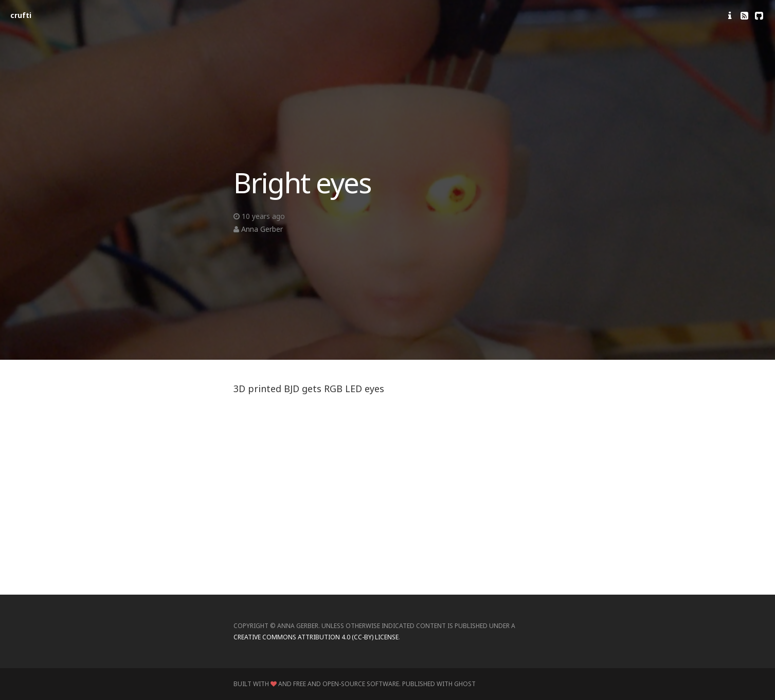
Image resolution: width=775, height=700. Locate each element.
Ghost (465, 684)
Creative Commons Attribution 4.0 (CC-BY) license (316, 637)
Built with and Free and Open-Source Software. (317, 684)
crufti (21, 15)
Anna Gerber (262, 229)
